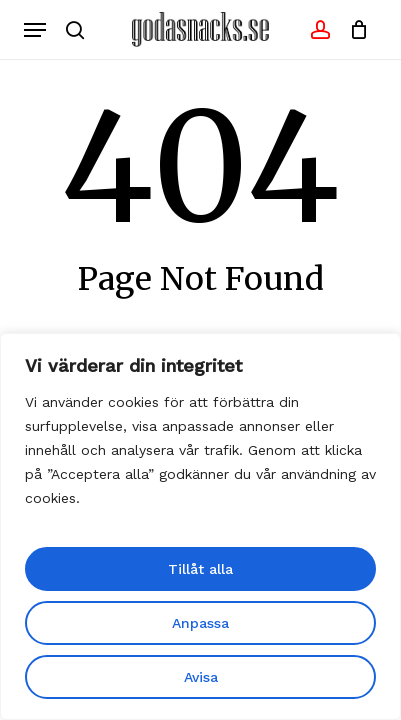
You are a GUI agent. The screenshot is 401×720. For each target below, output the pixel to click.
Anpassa (200, 623)
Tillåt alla (200, 569)
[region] (200, 526)
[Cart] (354, 29)
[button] (35, 30)
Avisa (201, 677)
